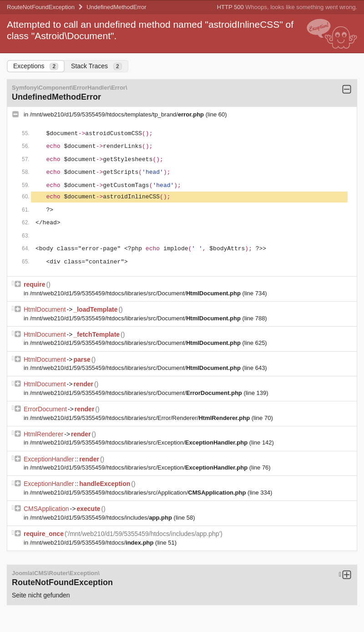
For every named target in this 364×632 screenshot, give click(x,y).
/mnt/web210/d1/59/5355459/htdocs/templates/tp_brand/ (118, 114)
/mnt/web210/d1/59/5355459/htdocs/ (93, 543)
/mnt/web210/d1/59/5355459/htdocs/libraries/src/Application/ (139, 493)
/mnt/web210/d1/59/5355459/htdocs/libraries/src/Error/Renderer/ (141, 418)
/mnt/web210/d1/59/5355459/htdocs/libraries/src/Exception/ (140, 442)
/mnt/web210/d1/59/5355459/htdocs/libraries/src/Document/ (136, 293)
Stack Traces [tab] (96, 66)
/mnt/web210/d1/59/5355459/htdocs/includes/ (102, 518)
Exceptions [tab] (36, 66)
